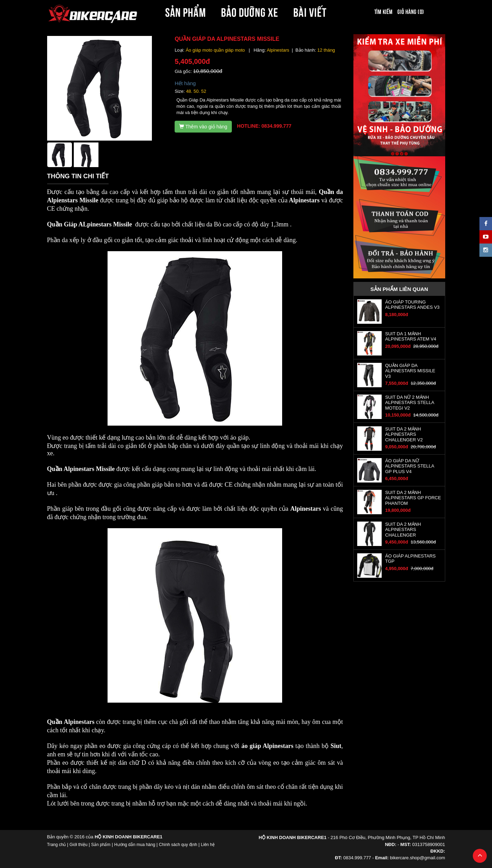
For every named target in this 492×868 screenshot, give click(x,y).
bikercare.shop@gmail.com (418, 858)
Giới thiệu (78, 845)
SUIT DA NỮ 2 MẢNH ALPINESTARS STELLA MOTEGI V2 (410, 403)
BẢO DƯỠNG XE (250, 11)
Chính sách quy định (178, 845)
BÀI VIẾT (310, 11)
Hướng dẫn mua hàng (135, 845)
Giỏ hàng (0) (411, 11)
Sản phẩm (101, 845)
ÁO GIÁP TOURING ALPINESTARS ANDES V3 (412, 305)
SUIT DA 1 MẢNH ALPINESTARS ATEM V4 (411, 336)
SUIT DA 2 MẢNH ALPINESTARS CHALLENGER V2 (404, 434)
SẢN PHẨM (185, 11)
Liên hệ (208, 845)
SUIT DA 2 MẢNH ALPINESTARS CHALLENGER (403, 530)
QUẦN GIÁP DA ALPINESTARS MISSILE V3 (410, 371)
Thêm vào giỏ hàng (203, 127)
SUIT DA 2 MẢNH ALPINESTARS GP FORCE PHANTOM (413, 498)
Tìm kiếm (384, 11)
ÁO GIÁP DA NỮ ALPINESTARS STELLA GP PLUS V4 (410, 466)
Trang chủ (57, 845)
